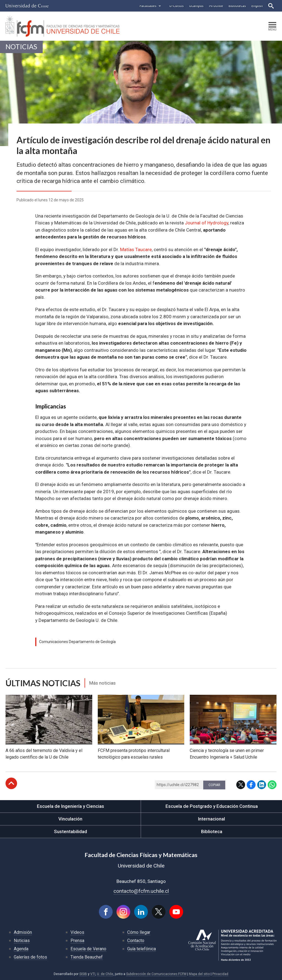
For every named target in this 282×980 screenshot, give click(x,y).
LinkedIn (262, 785)
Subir (11, 783)
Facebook (251, 785)
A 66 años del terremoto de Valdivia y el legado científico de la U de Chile (44, 754)
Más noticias (102, 683)
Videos (77, 932)
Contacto (136, 941)
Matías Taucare (136, 249)
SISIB (83, 974)
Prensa (77, 941)
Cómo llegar (139, 932)
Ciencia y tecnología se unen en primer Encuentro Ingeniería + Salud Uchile (227, 754)
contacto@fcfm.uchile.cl (141, 891)
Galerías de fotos (30, 957)
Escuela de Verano (88, 949)
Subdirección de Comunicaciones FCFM (156, 974)
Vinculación (70, 819)
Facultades (148, 6)
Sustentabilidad (70, 831)
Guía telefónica (142, 949)
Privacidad (220, 974)
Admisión (23, 932)
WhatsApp (272, 785)
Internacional (211, 819)
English (257, 6)
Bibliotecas (237, 6)
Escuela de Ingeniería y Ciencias (70, 806)
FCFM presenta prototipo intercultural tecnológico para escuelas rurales (134, 754)
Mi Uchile (216, 6)
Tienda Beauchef (87, 957)
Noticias (21, 47)
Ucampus (196, 6)
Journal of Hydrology (207, 223)
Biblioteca (212, 831)
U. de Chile (105, 974)
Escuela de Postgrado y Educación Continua (212, 806)
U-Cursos (177, 6)
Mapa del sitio (199, 974)
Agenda (21, 949)
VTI (93, 974)
